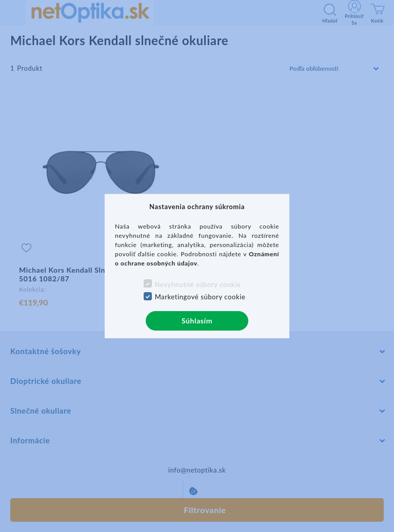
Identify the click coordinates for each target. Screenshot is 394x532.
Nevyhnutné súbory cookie (198, 284)
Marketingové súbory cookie (200, 297)
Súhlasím (197, 321)
